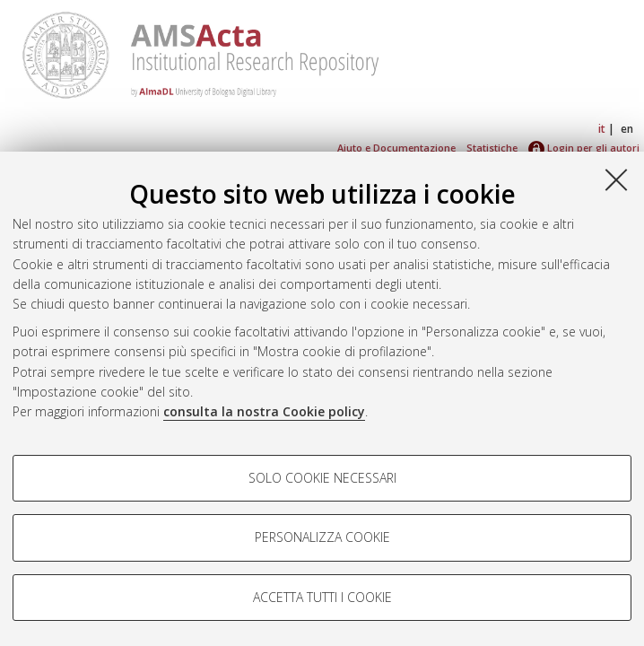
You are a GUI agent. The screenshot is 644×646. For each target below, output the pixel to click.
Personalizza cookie (322, 537)
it (602, 129)
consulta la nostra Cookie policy (264, 411)
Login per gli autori (584, 148)
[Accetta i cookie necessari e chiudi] (616, 179)
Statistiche (492, 148)
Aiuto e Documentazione (396, 148)
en (627, 129)
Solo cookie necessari (322, 478)
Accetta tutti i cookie (322, 597)
